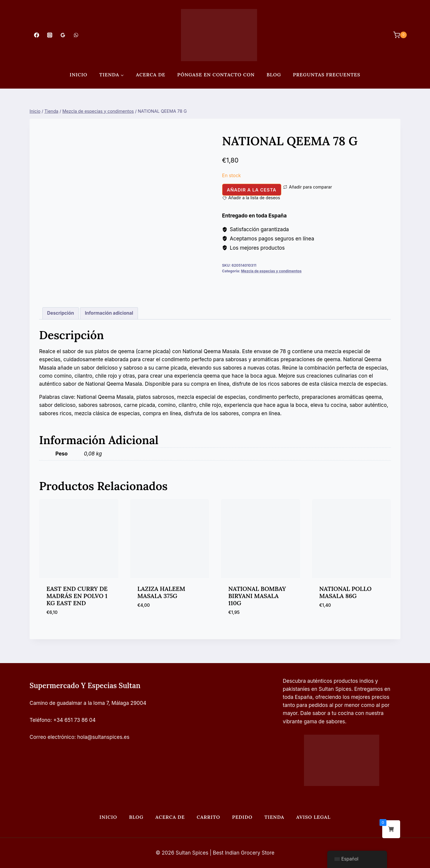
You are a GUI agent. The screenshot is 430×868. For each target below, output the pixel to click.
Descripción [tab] (61, 313)
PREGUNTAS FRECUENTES (327, 75)
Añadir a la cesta (252, 190)
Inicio (78, 75)
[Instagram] (50, 35)
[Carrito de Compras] (397, 35)
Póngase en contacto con (216, 75)
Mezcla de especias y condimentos (271, 271)
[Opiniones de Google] (63, 35)
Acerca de (150, 75)
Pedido (242, 817)
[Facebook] (36, 35)
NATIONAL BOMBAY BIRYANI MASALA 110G (257, 596)
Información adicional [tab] (109, 313)
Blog (274, 75)
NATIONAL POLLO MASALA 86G (345, 592)
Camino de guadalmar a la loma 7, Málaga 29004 (88, 703)
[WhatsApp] (76, 35)
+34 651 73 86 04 (75, 720)
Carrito (208, 817)
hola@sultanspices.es (103, 737)
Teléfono (40, 720)
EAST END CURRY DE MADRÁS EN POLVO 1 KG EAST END (77, 596)
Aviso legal (313, 817)
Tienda (274, 817)
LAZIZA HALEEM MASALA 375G (161, 592)
